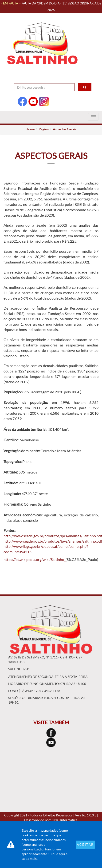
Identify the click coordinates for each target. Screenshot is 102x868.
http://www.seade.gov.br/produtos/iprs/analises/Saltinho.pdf (53, 536)
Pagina (44, 129)
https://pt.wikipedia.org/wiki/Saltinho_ (35, 559)
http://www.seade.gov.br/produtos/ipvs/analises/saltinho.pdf (53, 541)
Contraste (82, 78)
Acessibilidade (49, 78)
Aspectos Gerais (65, 129)
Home (30, 129)
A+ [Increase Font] (67, 78)
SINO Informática (65, 820)
